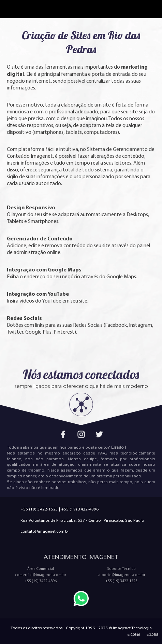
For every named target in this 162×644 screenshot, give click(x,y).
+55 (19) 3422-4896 (80, 509)
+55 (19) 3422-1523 (39, 509)
